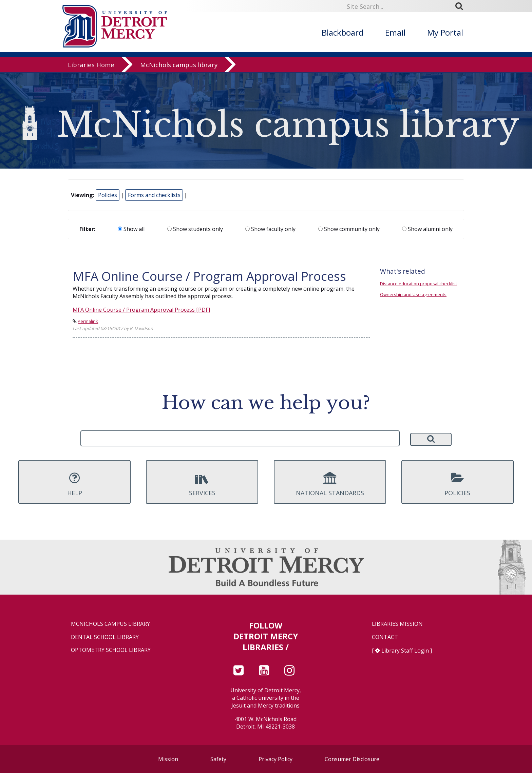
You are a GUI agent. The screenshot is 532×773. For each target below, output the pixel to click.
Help (74, 484)
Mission (168, 759)
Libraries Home (91, 66)
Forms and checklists (154, 195)
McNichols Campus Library (110, 624)
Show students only (195, 229)
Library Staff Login (405, 651)
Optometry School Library (111, 650)
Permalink (88, 321)
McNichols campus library (179, 66)
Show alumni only (427, 229)
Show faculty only (270, 229)
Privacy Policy (275, 759)
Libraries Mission (397, 624)
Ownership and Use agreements (413, 294)
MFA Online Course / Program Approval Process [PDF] (141, 310)
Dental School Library (105, 637)
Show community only (349, 229)
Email (395, 32)
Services (202, 484)
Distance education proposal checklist (419, 284)
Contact (385, 637)
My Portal (445, 32)
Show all (131, 229)
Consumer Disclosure (352, 759)
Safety (218, 759)
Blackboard (343, 32)
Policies (108, 195)
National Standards (330, 484)
